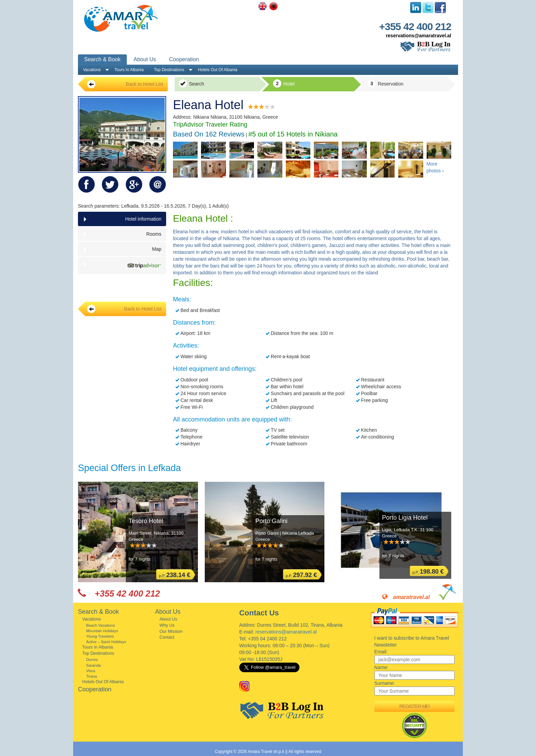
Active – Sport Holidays (106, 642)
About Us (145, 59)
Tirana (92, 676)
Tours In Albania (129, 70)
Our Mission (171, 631)
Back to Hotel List (125, 84)
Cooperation (184, 59)
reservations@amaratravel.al (419, 36)
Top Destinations (169, 70)
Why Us (167, 625)
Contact (167, 637)
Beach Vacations (100, 625)
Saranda (93, 665)
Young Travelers (100, 636)
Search (191, 83)
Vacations (92, 70)
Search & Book (102, 59)
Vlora (91, 671)
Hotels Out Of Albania (218, 70)
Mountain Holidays (102, 631)
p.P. (175, 575)
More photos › (435, 167)
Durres (92, 660)
